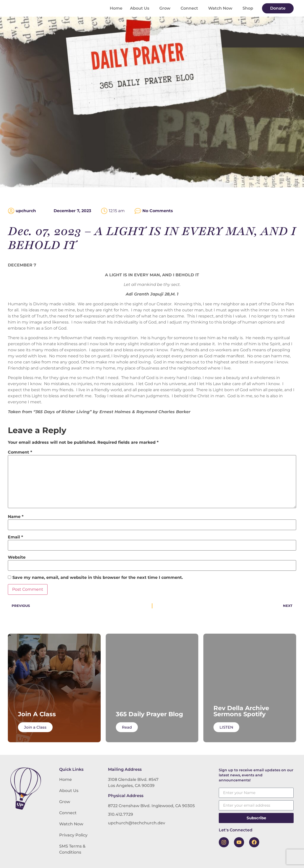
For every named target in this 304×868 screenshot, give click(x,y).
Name (16, 517)
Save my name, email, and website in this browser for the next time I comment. (98, 578)
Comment (20, 452)
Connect (191, 8)
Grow (166, 8)
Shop (248, 8)
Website (17, 557)
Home (116, 8)
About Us (141, 8)
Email (15, 537)
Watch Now (222, 8)
